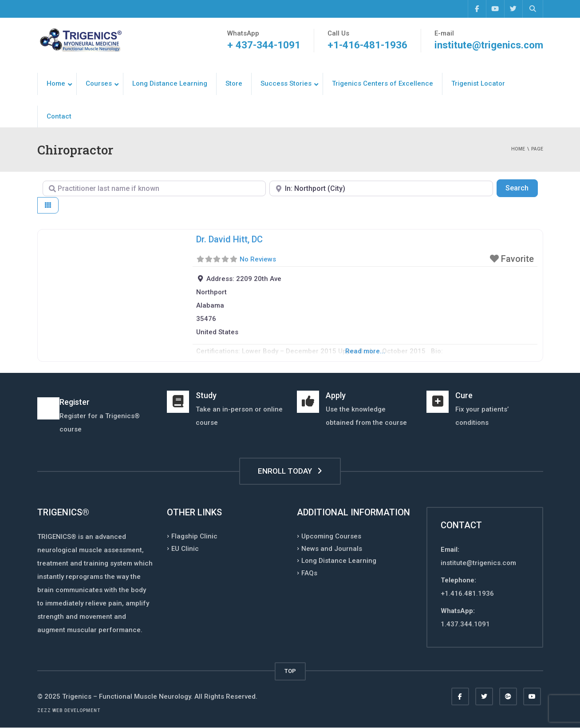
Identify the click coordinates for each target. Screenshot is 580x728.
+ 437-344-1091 (262, 45)
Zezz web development (69, 710)
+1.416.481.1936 (467, 593)
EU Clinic (185, 548)
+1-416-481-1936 (366, 45)
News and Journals (332, 548)
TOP (290, 671)
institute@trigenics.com (488, 45)
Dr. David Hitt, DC (229, 239)
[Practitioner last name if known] (154, 188)
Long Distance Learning (339, 561)
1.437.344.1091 (465, 624)
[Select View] (48, 205)
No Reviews (258, 259)
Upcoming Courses (331, 536)
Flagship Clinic (194, 536)
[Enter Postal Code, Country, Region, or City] (381, 188)
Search (521, 187)
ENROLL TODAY (290, 471)
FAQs (309, 573)
